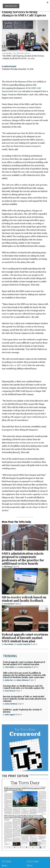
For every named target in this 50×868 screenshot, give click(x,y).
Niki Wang (8, 567)
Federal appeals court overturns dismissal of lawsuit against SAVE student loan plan (25, 638)
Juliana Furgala (10, 66)
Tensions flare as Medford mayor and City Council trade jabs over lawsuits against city (24, 687)
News (4, 866)
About (30, 866)
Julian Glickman (23, 680)
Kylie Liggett (10, 715)
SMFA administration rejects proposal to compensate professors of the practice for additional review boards (23, 558)
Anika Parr (9, 680)
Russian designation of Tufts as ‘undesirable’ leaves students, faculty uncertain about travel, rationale (25, 699)
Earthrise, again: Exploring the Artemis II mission (22, 711)
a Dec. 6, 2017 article (18, 365)
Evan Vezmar (9, 604)
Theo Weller (9, 644)
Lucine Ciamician (24, 644)
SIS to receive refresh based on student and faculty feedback (24, 599)
